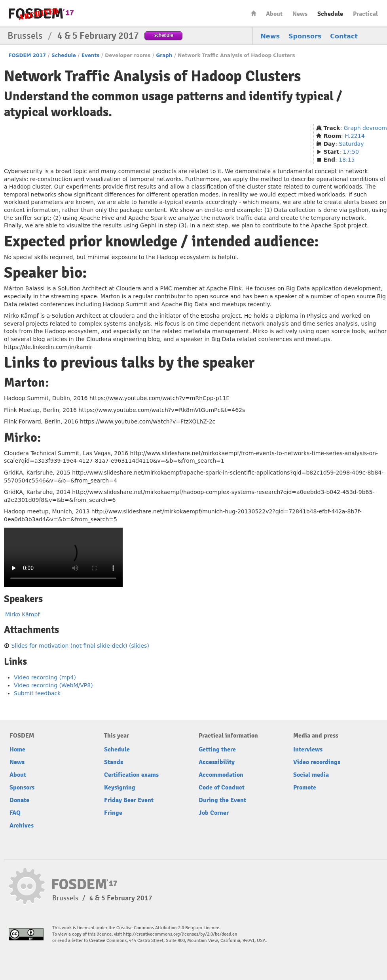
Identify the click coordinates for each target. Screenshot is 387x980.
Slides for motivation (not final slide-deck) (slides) (80, 646)
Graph (164, 55)
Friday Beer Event (129, 800)
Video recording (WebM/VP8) (53, 685)
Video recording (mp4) (45, 677)
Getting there (217, 749)
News (300, 14)
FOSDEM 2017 (27, 55)
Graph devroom (365, 128)
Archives (22, 826)
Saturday (351, 144)
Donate (19, 800)
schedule (164, 35)
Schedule (330, 14)
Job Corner (214, 813)
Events (91, 55)
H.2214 (355, 136)
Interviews (308, 749)
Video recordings (317, 762)
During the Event (222, 800)
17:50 (351, 152)
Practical (365, 14)
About (274, 14)
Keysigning (120, 787)
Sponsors (305, 36)
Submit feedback (37, 693)
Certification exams (131, 775)
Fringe (113, 813)
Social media (311, 775)
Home (254, 13)
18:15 (347, 160)
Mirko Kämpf (22, 614)
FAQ (15, 813)
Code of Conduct (222, 787)
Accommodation (221, 775)
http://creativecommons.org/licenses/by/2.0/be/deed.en (180, 934)
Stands (114, 762)
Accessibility (217, 762)
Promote (305, 787)
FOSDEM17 (41, 14)
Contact (344, 36)
